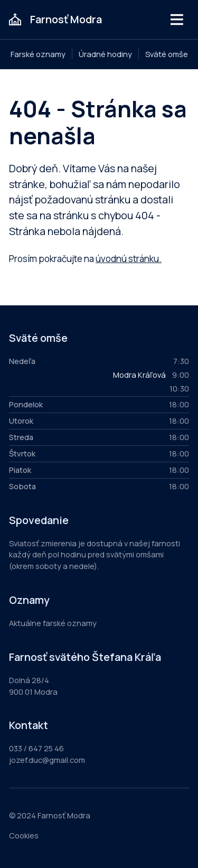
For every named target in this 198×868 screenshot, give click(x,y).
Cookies (24, 835)
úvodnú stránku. (129, 259)
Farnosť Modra (66, 19)
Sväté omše (167, 54)
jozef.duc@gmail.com (47, 760)
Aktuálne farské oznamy (53, 623)
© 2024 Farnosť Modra (50, 815)
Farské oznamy (38, 54)
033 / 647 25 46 (36, 748)
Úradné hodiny (105, 54)
